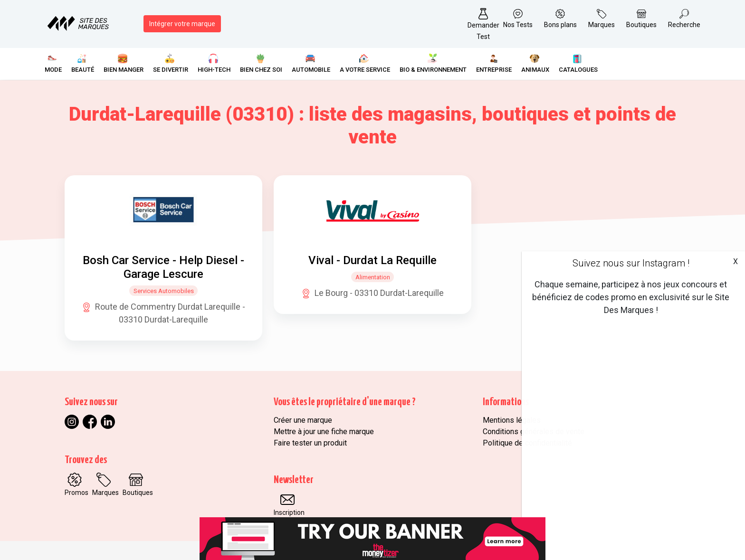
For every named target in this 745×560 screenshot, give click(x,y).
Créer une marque (303, 420)
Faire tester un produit (310, 443)
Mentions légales (512, 420)
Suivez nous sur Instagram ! (631, 263)
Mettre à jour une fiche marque (324, 432)
